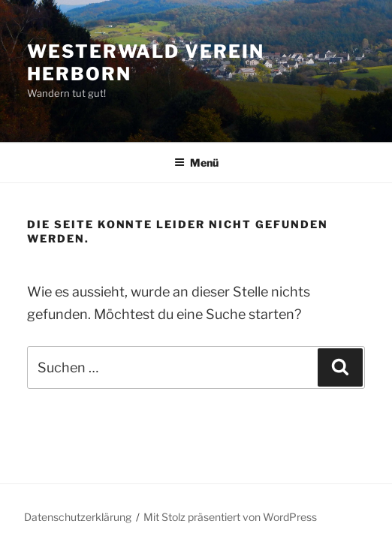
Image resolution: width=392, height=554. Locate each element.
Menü (196, 163)
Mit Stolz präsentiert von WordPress (230, 517)
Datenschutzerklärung (78, 517)
